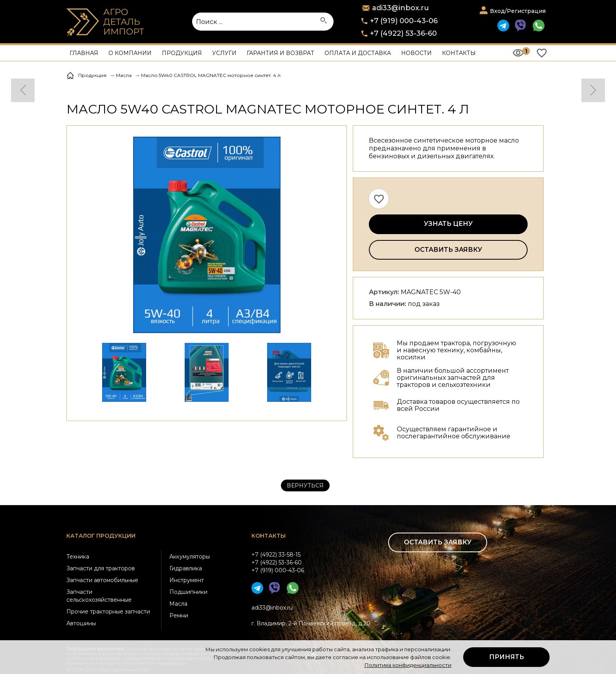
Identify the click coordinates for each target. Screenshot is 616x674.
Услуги (224, 53)
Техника (78, 557)
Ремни (179, 615)
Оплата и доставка (358, 53)
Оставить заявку (448, 250)
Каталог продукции (101, 536)
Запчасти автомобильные (102, 580)
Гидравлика (186, 568)
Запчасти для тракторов (101, 568)
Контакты (459, 53)
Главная (84, 53)
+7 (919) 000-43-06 (404, 21)
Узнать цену (448, 224)
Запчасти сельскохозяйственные (99, 596)
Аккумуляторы (190, 557)
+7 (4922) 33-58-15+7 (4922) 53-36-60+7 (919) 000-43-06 (278, 562)
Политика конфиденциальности (408, 665)
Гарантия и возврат (280, 53)
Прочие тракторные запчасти (108, 612)
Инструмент (187, 580)
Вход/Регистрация (518, 11)
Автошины (81, 623)
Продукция (182, 53)
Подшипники (188, 592)
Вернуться (305, 485)
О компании (130, 53)
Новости (416, 53)
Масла (178, 604)
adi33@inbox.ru (272, 608)
